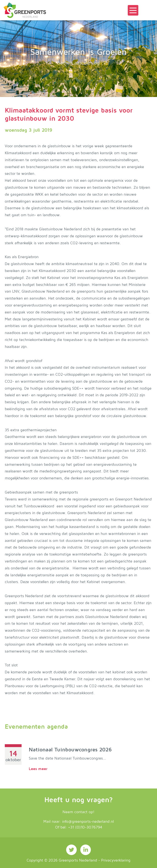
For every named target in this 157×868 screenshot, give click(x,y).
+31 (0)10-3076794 (85, 827)
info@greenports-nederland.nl (88, 822)
